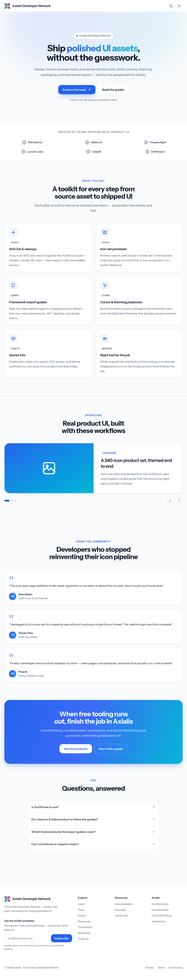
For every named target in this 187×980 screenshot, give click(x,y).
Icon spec (120, 910)
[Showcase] (93, 474)
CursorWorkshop (162, 915)
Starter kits (121, 915)
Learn (81, 904)
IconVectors (159, 921)
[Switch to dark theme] (171, 6)
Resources (84, 921)
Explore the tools (77, 90)
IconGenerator (160, 910)
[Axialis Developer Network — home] (28, 6)
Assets (82, 915)
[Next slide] (179, 501)
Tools (81, 910)
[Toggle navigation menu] (179, 6)
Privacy (150, 968)
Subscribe (62, 938)
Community (85, 927)
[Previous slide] (170, 501)
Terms (161, 968)
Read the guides (113, 90)
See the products (78, 750)
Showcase (84, 933)
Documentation (124, 904)
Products (83, 939)
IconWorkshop (160, 904)
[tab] (7, 501)
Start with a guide (111, 749)
